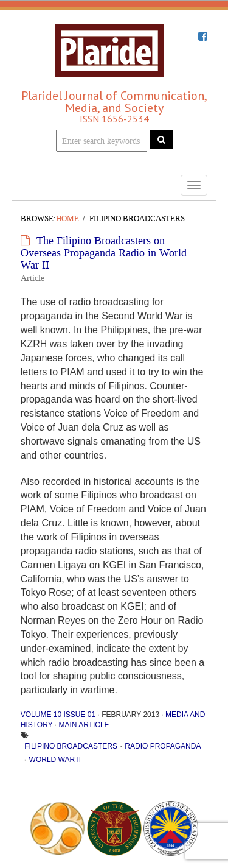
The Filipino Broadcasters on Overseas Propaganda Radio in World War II (104, 253)
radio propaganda (163, 746)
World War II (55, 760)
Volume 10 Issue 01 (58, 715)
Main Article (84, 725)
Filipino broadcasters (71, 746)
